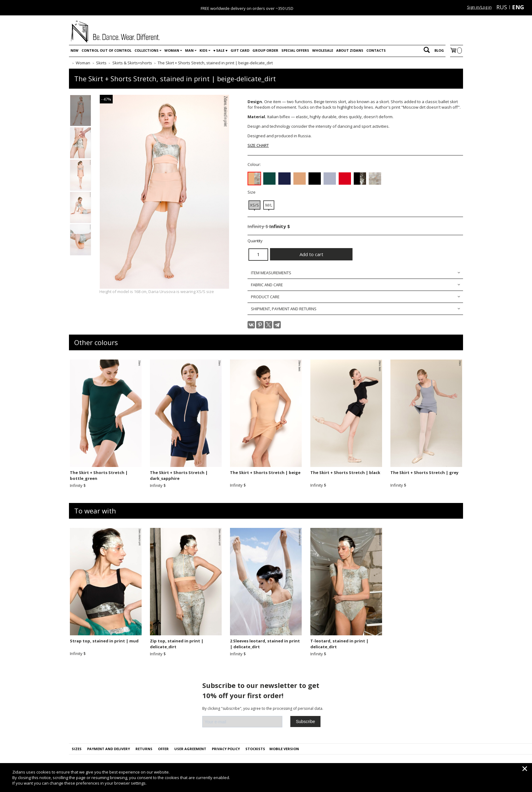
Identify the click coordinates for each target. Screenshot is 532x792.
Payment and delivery (109, 749)
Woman (172, 50)
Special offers (295, 50)
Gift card (240, 50)
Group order (265, 50)
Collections (147, 50)
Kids (204, 50)
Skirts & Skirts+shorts (132, 63)
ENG (518, 7)
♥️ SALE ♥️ (220, 50)
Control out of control (107, 50)
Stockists (255, 749)
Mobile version (284, 749)
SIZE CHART (258, 145)
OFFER (163, 749)
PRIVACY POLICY (226, 749)
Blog (439, 50)
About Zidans (350, 50)
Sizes (77, 749)
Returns (144, 749)
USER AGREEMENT (190, 749)
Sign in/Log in (479, 7)
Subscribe (305, 722)
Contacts (376, 50)
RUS (502, 7)
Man (189, 50)
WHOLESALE (323, 50)
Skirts (101, 63)
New (75, 50)
